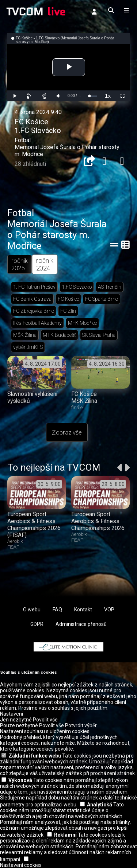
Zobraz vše (67, 432)
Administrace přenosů (81, 624)
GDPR (37, 624)
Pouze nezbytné (19, 725)
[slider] (93, 96)
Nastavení (12, 714)
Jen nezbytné (16, 720)
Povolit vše (45, 720)
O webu (32, 610)
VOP (109, 610)
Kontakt (83, 610)
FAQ (57, 610)
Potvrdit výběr (81, 725)
